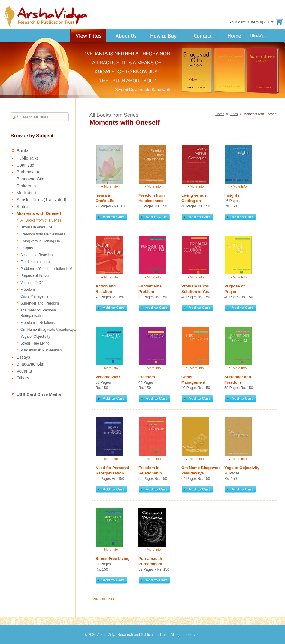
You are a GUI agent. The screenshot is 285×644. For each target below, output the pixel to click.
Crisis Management (36, 296)
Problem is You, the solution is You (48, 269)
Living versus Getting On (40, 241)
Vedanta (24, 371)
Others (23, 378)
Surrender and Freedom (40, 303)
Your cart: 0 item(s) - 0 (249, 22)
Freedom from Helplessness (43, 234)
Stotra (22, 207)
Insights (27, 248)
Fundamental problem (38, 262)
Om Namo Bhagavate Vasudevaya (48, 330)
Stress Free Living (35, 343)
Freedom (28, 290)
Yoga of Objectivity (35, 336)
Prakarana (26, 186)
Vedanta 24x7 (108, 377)
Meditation (26, 193)
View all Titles (103, 599)
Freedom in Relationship (40, 323)
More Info (111, 186)
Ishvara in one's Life (36, 227)
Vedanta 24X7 (32, 283)
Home (220, 114)
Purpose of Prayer (35, 276)
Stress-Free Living (112, 558)
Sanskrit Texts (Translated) (41, 200)
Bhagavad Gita (30, 179)
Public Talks (28, 158)
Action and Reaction (36, 255)
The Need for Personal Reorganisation (39, 313)
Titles (234, 114)
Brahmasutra (29, 172)
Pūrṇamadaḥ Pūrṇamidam (42, 350)
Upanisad (25, 165)
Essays (23, 357)
